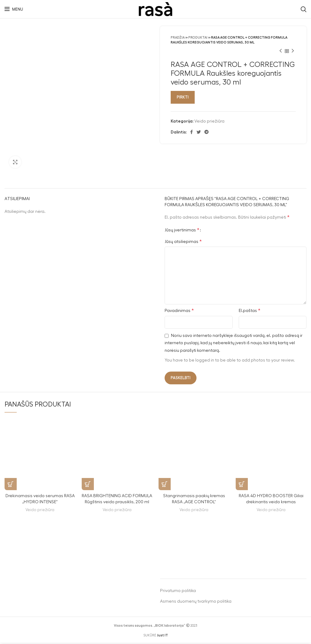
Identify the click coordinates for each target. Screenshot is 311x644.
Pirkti (183, 97)
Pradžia (178, 38)
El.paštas (249, 310)
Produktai (198, 38)
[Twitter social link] (199, 132)
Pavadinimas (179, 310)
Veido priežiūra (209, 121)
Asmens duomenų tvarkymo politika (196, 601)
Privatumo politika (178, 591)
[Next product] (293, 51)
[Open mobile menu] (14, 9)
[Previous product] (281, 51)
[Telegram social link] (207, 132)
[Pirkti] (11, 484)
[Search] (304, 9)
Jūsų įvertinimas (182, 230)
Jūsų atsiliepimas (183, 241)
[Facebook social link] (191, 132)
